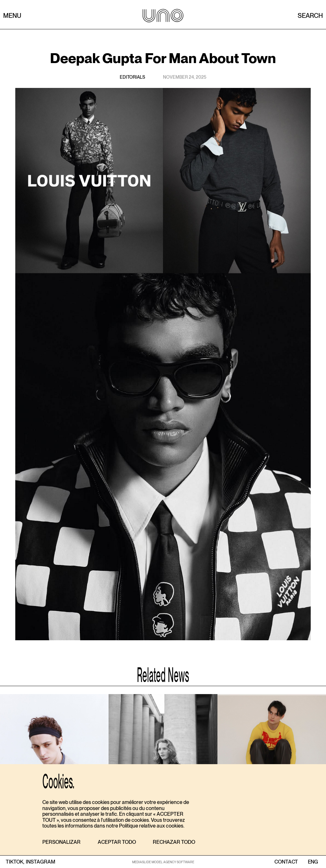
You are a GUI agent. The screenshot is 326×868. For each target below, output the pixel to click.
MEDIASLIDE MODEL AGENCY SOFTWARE (163, 862)
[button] (61, 842)
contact (286, 862)
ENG (313, 862)
